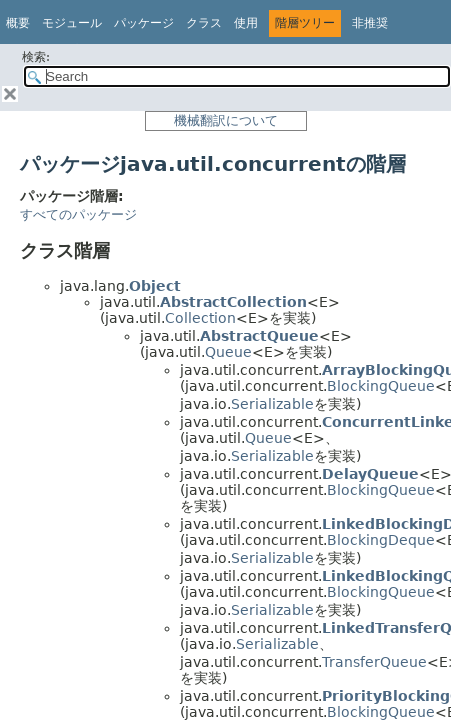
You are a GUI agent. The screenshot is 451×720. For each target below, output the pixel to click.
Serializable (272, 404)
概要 (18, 23)
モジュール (72, 23)
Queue (228, 352)
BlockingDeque (381, 540)
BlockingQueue (381, 386)
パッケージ (144, 23)
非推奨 (370, 23)
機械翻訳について (226, 120)
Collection (200, 318)
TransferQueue (374, 662)
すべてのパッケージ (78, 214)
